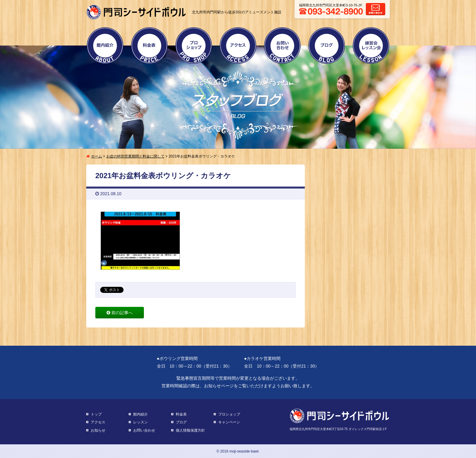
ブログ (327, 46)
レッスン (141, 422)
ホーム (97, 156)
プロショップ (194, 46)
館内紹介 (105, 46)
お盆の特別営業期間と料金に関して (135, 156)
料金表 (149, 46)
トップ (96, 414)
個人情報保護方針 (190, 430)
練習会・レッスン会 (371, 46)
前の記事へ (120, 313)
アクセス (238, 46)
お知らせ (98, 430)
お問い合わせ (282, 46)
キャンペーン (229, 422)
